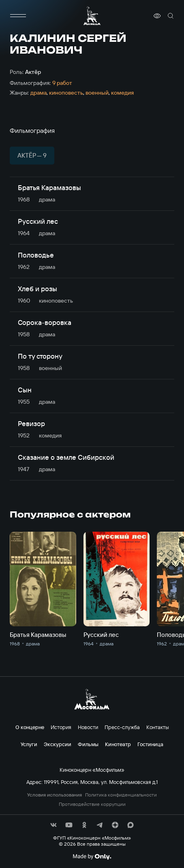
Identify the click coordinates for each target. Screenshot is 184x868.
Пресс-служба (122, 727)
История (61, 727)
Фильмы (88, 744)
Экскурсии (58, 744)
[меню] (18, 16)
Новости (88, 727)
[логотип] (92, 16)
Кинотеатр (118, 744)
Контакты (158, 727)
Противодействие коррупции (92, 804)
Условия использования (55, 795)
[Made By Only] (92, 857)
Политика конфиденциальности (121, 795)
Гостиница (150, 744)
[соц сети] (53, 825)
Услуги (29, 744)
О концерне (30, 727)
